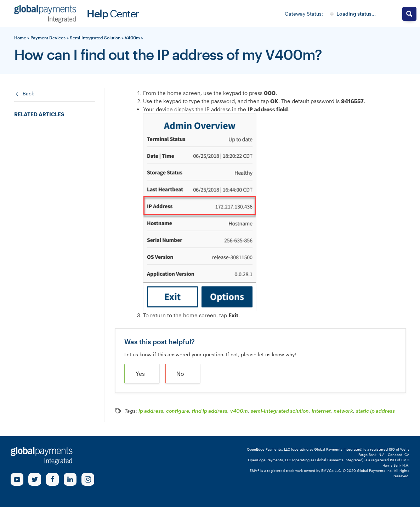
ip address (151, 411)
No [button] (180, 374)
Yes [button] (140, 374)
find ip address (210, 411)
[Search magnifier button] (409, 14)
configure (178, 411)
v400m (239, 411)
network (343, 411)
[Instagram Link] (88, 479)
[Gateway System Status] (353, 14)
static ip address (375, 411)
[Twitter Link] (35, 479)
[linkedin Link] (70, 479)
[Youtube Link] (17, 479)
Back (24, 94)
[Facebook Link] (52, 479)
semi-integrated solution (280, 411)
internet (321, 411)
